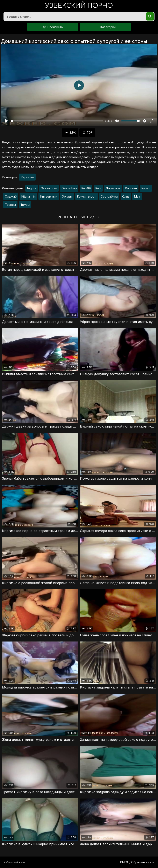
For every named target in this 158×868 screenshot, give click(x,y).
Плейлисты (53, 27)
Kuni (98, 188)
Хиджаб (11, 196)
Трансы (10, 205)
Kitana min (28, 196)
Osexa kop (69, 188)
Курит (146, 188)
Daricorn (131, 188)
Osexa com (49, 188)
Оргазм (67, 196)
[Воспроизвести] (6, 121)
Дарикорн (113, 188)
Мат (137, 196)
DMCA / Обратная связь (137, 862)
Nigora (32, 188)
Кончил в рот (87, 196)
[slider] (57, 121)
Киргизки (27, 177)
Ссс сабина (109, 196)
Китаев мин (49, 196)
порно (79, 6)
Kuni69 (86, 188)
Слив (126, 196)
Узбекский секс (15, 862)
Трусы (25, 205)
